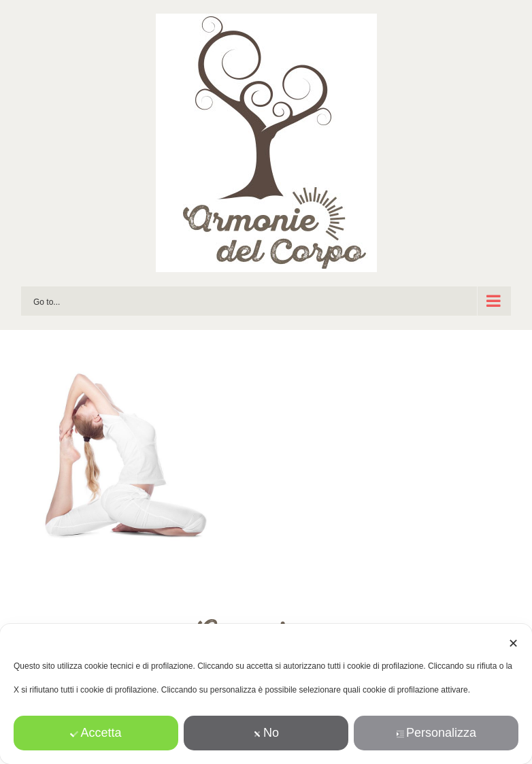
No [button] (266, 733)
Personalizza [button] (436, 733)
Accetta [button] (96, 733)
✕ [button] (513, 644)
